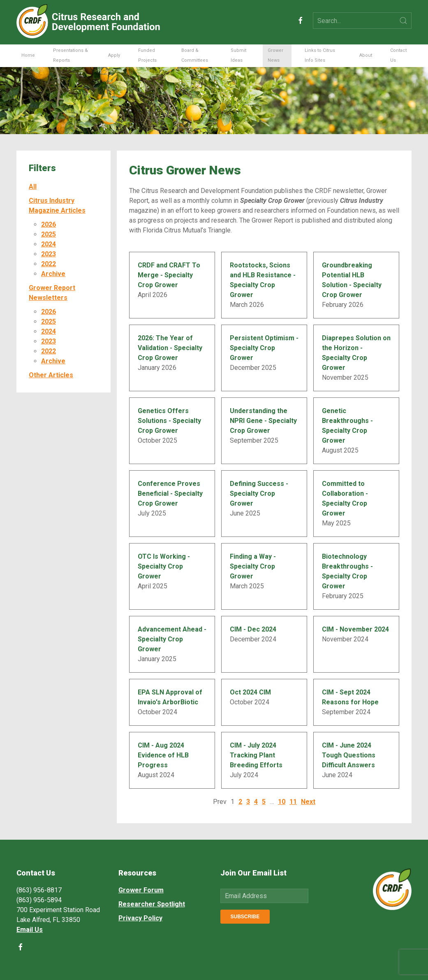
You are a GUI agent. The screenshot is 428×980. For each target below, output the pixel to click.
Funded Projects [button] (147, 55)
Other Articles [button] (51, 375)
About (366, 55)
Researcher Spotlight (152, 904)
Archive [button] (53, 274)
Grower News (275, 55)
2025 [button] (49, 234)
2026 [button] (49, 224)
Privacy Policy (140, 918)
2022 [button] (49, 264)
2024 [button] (49, 244)
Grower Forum (141, 890)
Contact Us (398, 55)
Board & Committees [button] (195, 55)
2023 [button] (49, 254)
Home (28, 55)
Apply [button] (114, 55)
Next (308, 802)
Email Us (30, 930)
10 (282, 802)
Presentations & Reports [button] (71, 55)
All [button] (33, 187)
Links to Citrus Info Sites (320, 55)
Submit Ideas (238, 55)
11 (293, 802)
